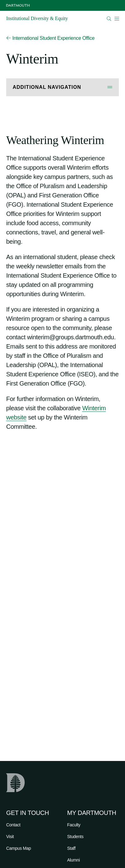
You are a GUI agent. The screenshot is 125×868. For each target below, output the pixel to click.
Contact (13, 825)
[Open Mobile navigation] (117, 19)
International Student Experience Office (50, 38)
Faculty (74, 825)
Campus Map (19, 848)
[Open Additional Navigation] (62, 87)
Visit (10, 837)
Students (75, 837)
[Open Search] (109, 19)
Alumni (74, 860)
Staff (71, 848)
